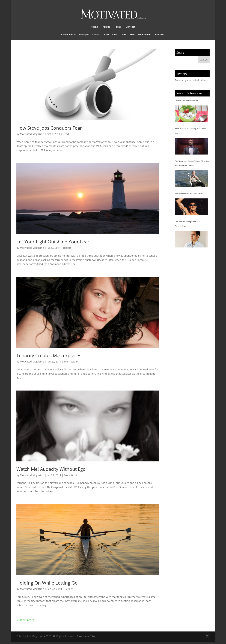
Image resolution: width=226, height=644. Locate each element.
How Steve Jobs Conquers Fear (49, 128)
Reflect (96, 35)
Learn (123, 35)
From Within (144, 35)
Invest (106, 35)
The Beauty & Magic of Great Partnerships (187, 224)
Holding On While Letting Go (47, 583)
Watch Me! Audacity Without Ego (51, 469)
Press (118, 27)
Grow (132, 35)
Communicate (68, 35)
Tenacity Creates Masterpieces (49, 355)
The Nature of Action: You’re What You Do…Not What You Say (192, 163)
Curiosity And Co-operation (187, 100)
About (106, 27)
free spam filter (86, 636)
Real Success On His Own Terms (189, 193)
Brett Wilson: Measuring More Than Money (191, 131)
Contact (130, 27)
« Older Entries (25, 620)
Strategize (84, 35)
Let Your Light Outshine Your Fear (53, 242)
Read (66, 134)
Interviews (159, 35)
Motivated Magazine (32, 134)
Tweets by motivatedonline (191, 80)
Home (94, 27)
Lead (115, 35)
